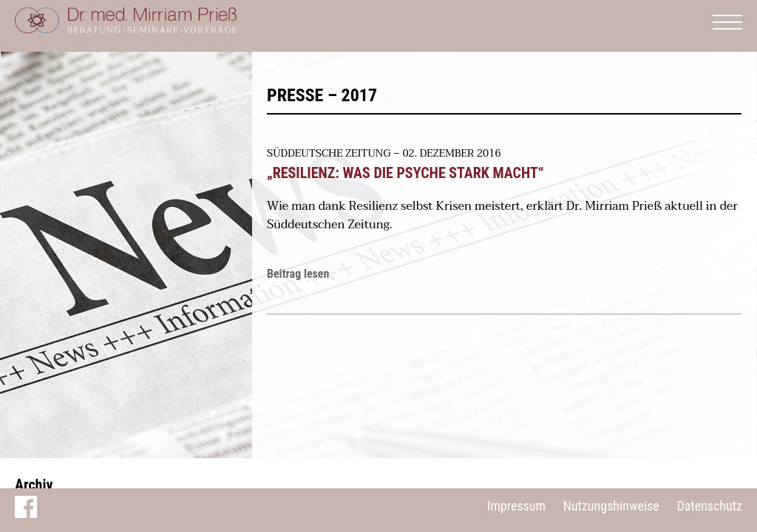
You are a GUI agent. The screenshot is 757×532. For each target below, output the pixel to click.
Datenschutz (709, 506)
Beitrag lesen (298, 274)
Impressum (516, 506)
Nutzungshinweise (611, 506)
